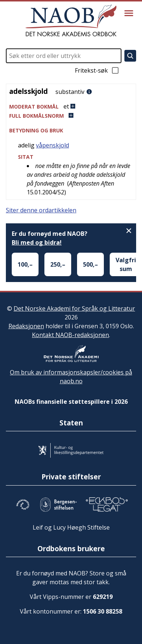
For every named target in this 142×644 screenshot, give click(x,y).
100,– (25, 264)
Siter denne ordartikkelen (41, 210)
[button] (71, 107)
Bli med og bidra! (37, 242)
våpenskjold (52, 145)
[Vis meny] (129, 13)
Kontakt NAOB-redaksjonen (70, 335)
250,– (58, 264)
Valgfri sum (126, 264)
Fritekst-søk (97, 70)
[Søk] (130, 56)
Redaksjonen (26, 326)
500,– (90, 264)
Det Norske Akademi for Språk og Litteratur (74, 308)
